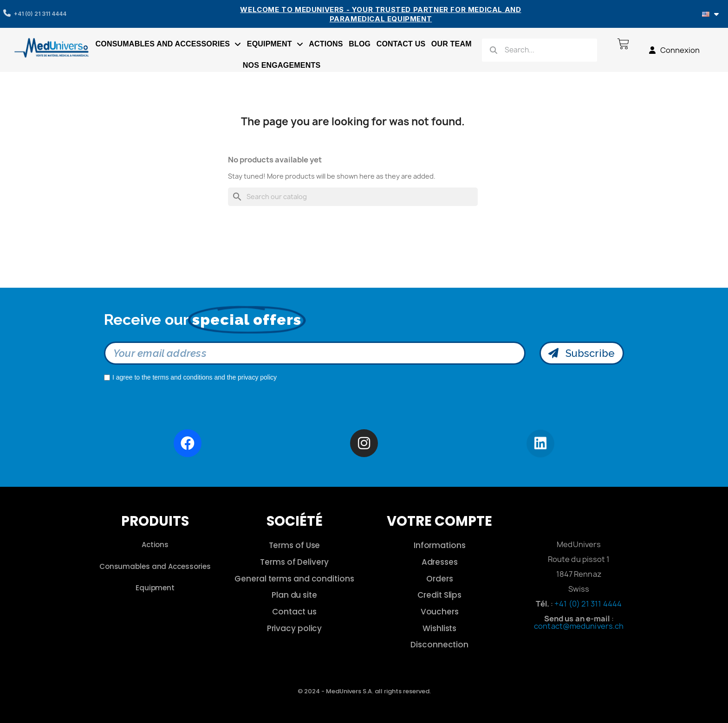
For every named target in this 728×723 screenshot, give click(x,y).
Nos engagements (282, 65)
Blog (360, 44)
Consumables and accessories (169, 44)
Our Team (452, 44)
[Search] (353, 197)
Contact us (401, 44)
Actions (326, 44)
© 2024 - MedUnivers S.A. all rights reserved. (364, 691)
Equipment (275, 44)
